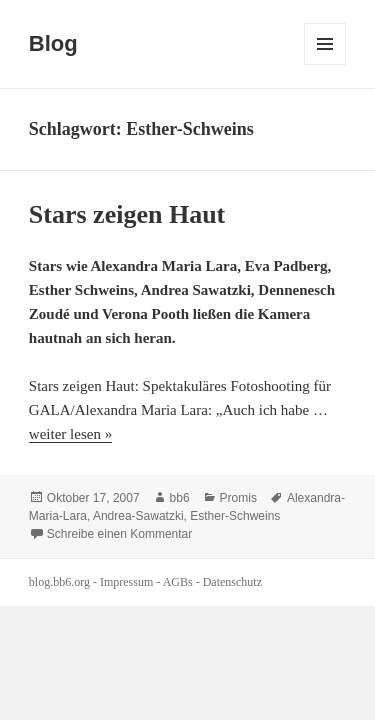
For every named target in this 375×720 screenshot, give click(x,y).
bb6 (180, 498)
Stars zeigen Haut (127, 214)
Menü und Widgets (325, 64)
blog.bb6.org (59, 582)
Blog (53, 43)
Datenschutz (232, 582)
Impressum (126, 582)
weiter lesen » (70, 434)
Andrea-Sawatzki (138, 516)
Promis (238, 498)
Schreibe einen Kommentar (119, 534)
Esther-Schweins (235, 516)
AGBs (178, 582)
